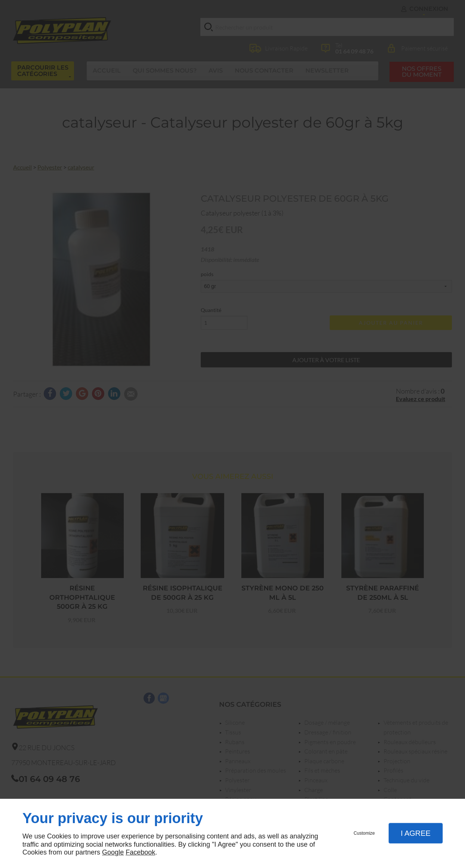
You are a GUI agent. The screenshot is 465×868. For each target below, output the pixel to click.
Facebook (140, 852)
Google (113, 852)
